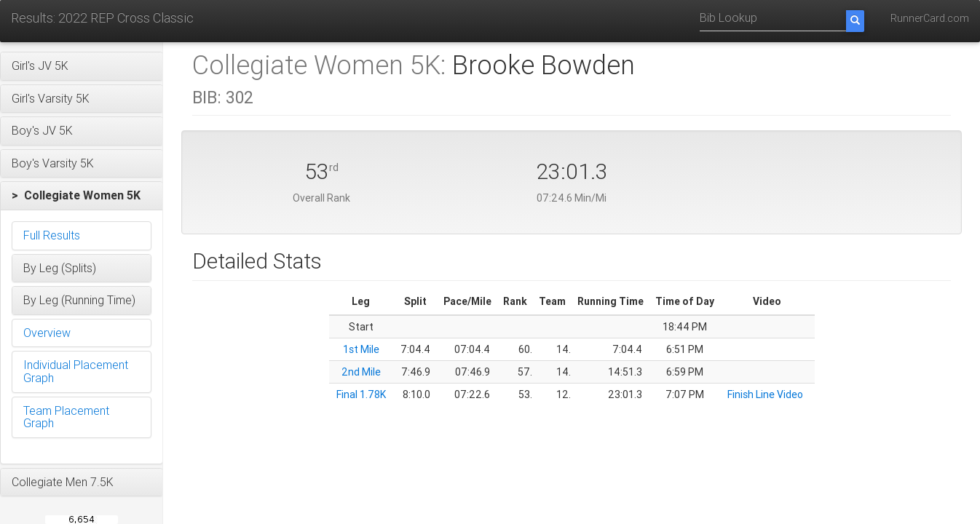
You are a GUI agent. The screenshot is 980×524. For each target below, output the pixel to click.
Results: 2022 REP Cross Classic (102, 18)
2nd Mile (361, 372)
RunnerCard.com (930, 18)
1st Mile (361, 349)
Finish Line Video (765, 394)
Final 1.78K (361, 394)
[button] (82, 66)
